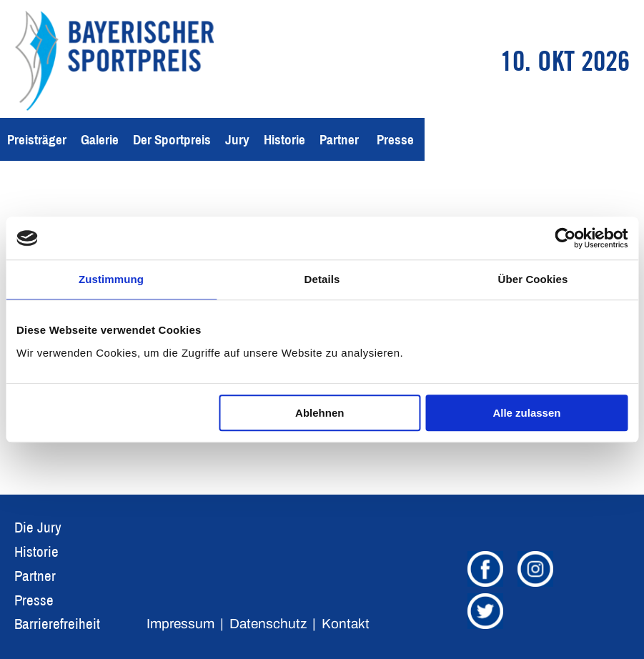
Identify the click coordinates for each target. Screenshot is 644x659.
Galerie (100, 139)
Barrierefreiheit (57, 624)
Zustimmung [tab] (111, 279)
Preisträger (37, 139)
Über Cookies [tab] (533, 279)
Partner (339, 139)
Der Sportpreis (172, 139)
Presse (395, 139)
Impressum (180, 624)
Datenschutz (268, 624)
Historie (284, 139)
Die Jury (38, 527)
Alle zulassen (526, 413)
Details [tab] (322, 279)
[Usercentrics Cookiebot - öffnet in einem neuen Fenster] (565, 238)
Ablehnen (319, 413)
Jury (237, 139)
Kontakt (346, 624)
